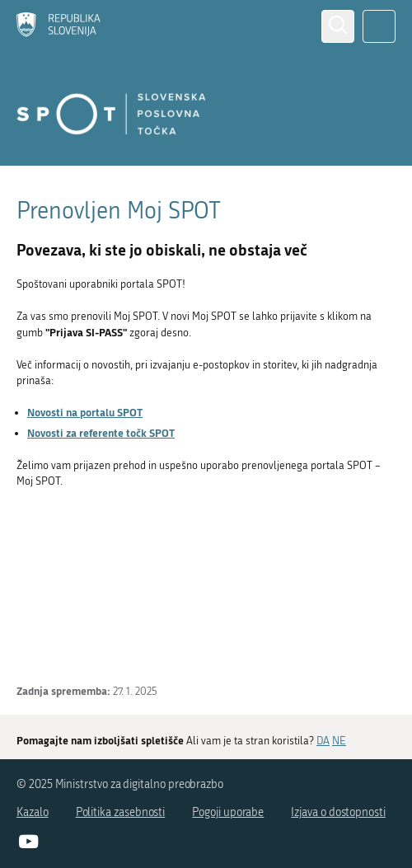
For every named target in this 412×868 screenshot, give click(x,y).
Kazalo (33, 812)
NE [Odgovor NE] (339, 741)
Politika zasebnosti (121, 812)
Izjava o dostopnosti (338, 812)
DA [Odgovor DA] (323, 741)
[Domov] (59, 26)
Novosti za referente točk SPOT (101, 433)
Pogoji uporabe (228, 812)
